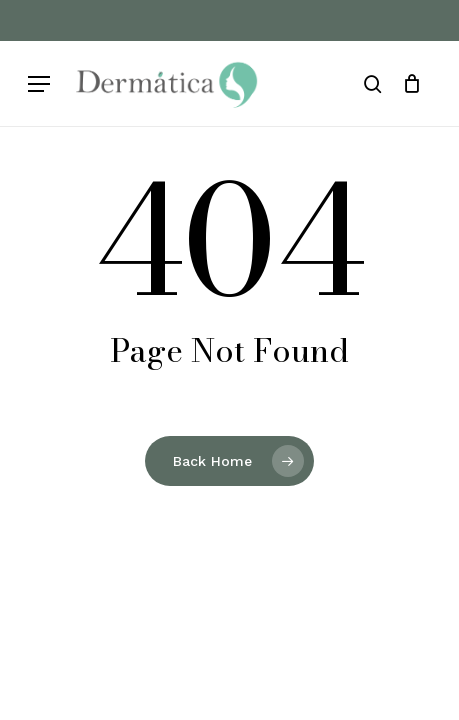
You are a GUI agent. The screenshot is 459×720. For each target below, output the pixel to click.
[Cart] (411, 84)
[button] (39, 84)
